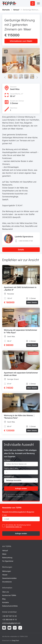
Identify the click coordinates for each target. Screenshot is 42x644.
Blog (4, 599)
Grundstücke (7, 582)
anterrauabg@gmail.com (11, 623)
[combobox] (21, 480)
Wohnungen (7, 571)
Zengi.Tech (15, 641)
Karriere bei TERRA (9, 595)
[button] (38, 61)
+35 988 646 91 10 (9, 620)
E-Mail (4, 515)
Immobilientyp (9, 476)
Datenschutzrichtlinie (10, 606)
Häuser (5, 575)
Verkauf (16, 10)
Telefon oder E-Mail (11, 468)
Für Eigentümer (8, 561)
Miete (4, 554)
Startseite (6, 10)
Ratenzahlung (7, 558)
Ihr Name (7, 460)
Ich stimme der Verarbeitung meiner (20, 494)
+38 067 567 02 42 (9, 616)
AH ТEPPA (7, 546)
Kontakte (5, 602)
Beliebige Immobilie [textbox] (14, 480)
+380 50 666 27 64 (24, 241)
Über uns (6, 592)
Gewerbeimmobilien (9, 578)
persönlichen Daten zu (16, 496)
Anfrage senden (21, 489)
